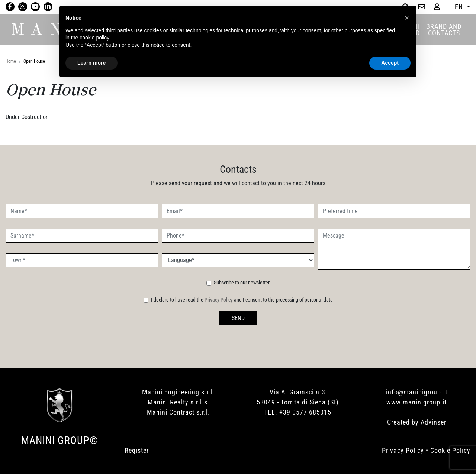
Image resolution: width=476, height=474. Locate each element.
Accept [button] (390, 63)
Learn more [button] (91, 63)
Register (137, 450)
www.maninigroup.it (416, 402)
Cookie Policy (450, 450)
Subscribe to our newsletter (242, 283)
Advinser (433, 422)
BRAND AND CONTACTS (444, 30)
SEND (238, 318)
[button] (407, 18)
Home (11, 61)
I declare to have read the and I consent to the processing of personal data (242, 300)
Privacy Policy (219, 300)
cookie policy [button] (94, 38)
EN (460, 7)
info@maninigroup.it (417, 392)
